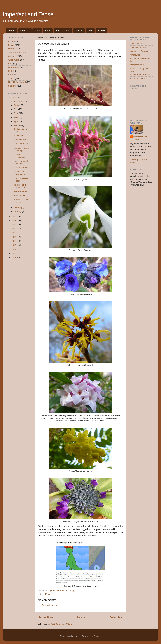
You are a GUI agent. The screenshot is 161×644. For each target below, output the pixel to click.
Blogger (97, 636)
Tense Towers (63, 30)
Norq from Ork (137, 65)
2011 (14, 249)
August (18, 105)
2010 (14, 253)
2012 (14, 245)
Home (12, 30)
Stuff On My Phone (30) (20, 173)
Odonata (25, 30)
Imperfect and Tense (28, 14)
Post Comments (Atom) (61, 624)
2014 (14, 237)
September (19, 101)
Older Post (116, 617)
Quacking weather (22, 144)
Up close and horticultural (20, 186)
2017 (14, 225)
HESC (11, 71)
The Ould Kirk (137, 44)
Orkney (12, 49)
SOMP (101, 30)
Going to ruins (20, 196)
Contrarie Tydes (138, 78)
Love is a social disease (21, 162)
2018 (14, 221)
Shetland (12, 86)
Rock (11, 75)
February (19, 207)
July (16, 109)
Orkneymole (136, 55)
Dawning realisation (19, 156)
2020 (14, 97)
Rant (37, 30)
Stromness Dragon (139, 51)
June (17, 113)
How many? (19, 136)
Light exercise (20, 140)
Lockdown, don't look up (21, 149)
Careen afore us (21, 168)
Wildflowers (14, 60)
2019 (14, 217)
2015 (14, 233)
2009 (14, 257)
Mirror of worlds (21, 192)
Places (79, 30)
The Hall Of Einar (138, 47)
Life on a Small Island (140, 75)
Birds (48, 30)
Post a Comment (50, 605)
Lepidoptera (14, 67)
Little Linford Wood (17, 82)
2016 (14, 229)
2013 (14, 241)
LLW (90, 30)
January (18, 211)
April (16, 121)
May (16, 117)
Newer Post (45, 617)
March (17, 125)
